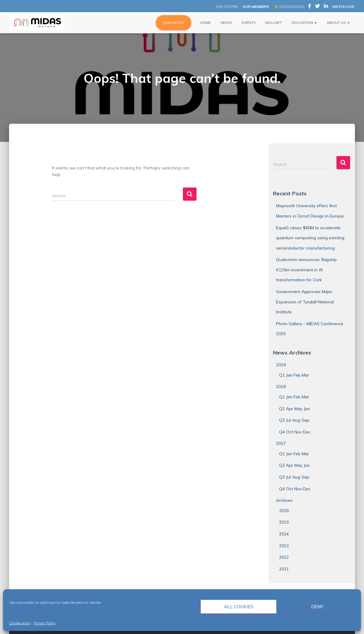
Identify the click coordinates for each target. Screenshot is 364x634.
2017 (281, 443)
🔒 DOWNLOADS (289, 7)
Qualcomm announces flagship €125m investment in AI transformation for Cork (306, 270)
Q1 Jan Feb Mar (294, 375)
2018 (281, 387)
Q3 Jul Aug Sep (294, 420)
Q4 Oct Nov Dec (295, 432)
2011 (284, 569)
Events (248, 23)
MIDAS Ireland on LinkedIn (326, 7)
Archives (284, 500)
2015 (284, 522)
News (226, 23)
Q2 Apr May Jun (294, 409)
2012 (284, 557)
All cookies (239, 607)
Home (205, 23)
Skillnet (273, 23)
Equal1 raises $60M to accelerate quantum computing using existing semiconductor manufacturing (310, 238)
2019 (281, 365)
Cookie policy (20, 623)
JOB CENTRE (226, 7)
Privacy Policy (45, 623)
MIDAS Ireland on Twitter (317, 7)
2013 (284, 546)
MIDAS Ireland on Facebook (310, 7)
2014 (284, 534)
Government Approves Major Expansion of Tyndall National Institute (305, 302)
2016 (284, 511)
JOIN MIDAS (174, 23)
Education (304, 23)
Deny (317, 607)
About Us (338, 23)
